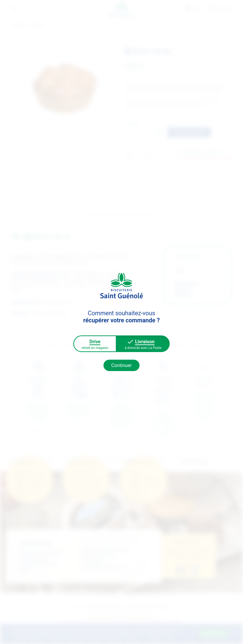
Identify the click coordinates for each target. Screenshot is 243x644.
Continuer (121, 365)
